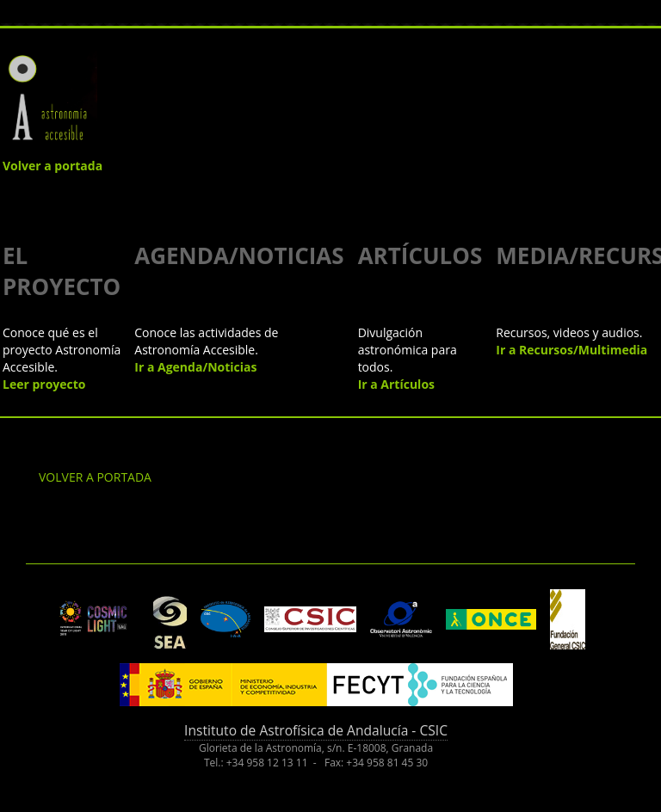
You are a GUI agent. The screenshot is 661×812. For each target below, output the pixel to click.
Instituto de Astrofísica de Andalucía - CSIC (316, 730)
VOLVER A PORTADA (95, 477)
